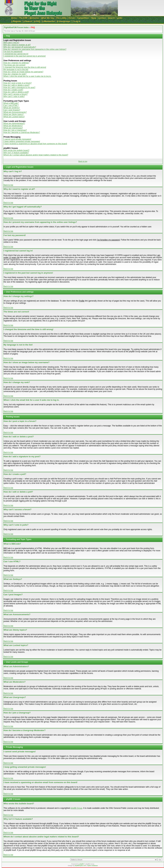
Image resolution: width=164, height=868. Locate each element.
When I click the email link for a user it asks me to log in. (27, 76)
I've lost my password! (13, 52)
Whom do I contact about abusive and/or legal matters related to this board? (36, 155)
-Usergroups (64, 21)
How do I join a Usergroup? (15, 130)
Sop (94, 18)
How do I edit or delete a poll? (16, 92)
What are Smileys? (12, 108)
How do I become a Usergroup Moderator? (22, 132)
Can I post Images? (12, 110)
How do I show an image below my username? (23, 72)
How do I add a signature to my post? (19, 87)
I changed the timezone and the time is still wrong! (25, 67)
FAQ (33, 27)
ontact (102, 18)
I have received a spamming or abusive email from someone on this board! (35, 144)
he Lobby (61, 18)
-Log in (76, 21)
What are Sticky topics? (14, 114)
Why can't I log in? (11, 43)
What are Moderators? (13, 126)
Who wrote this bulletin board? (16, 150)
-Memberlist (49, 21)
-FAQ (37, 21)
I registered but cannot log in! (16, 54)
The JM (23, 18)
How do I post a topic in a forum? (18, 83)
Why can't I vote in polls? (14, 96)
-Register (16, 21)
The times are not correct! (14, 65)
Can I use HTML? (11, 105)
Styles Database (93, 866)
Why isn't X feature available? (16, 153)
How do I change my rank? (15, 74)
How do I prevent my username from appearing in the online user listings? (35, 49)
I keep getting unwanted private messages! (22, 141)
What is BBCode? (11, 103)
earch (111, 18)
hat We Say (48, 18)
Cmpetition (83, 18)
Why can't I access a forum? (16, 94)
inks (120, 18)
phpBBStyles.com (80, 866)
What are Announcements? (15, 112)
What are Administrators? (14, 123)
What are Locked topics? (14, 117)
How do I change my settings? (16, 63)
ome (14, 18)
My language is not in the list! (16, 70)
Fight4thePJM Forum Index (16, 27)
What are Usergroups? (13, 128)
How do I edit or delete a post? (17, 85)
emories (34, 18)
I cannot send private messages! (17, 139)
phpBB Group (76, 808)
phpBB (81, 864)
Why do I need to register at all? (17, 45)
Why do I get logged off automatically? (20, 47)
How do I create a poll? (13, 90)
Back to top (83, 161)
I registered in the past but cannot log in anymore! (25, 56)
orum (72, 18)
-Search (28, 21)
